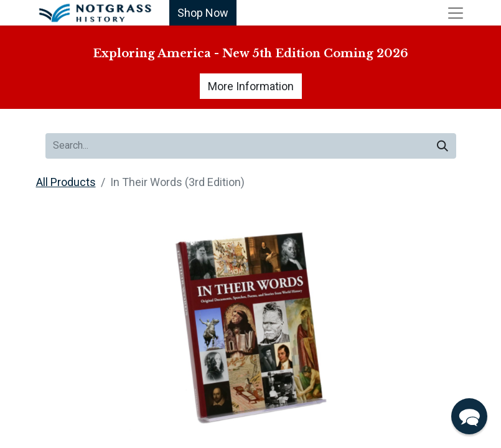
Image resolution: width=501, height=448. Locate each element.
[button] (469, 416)
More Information (251, 86)
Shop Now (203, 13)
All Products (66, 182)
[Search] (442, 146)
